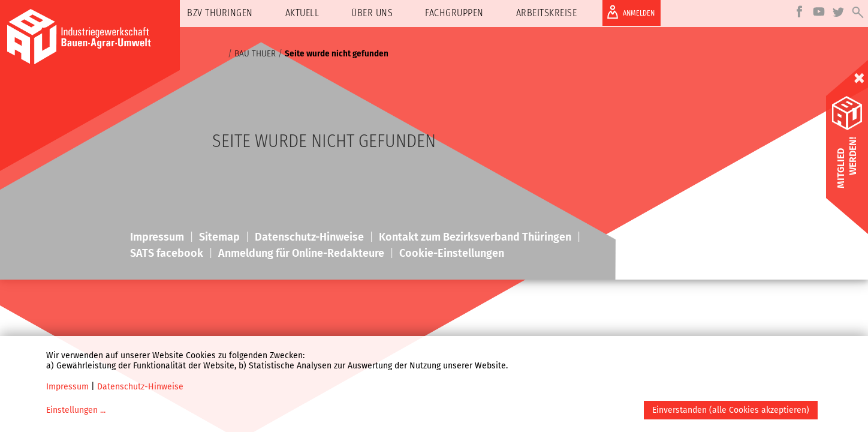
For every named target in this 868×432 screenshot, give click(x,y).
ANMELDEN (629, 12)
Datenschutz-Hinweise (140, 387)
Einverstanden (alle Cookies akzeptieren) (731, 410)
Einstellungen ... (76, 410)
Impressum (67, 387)
